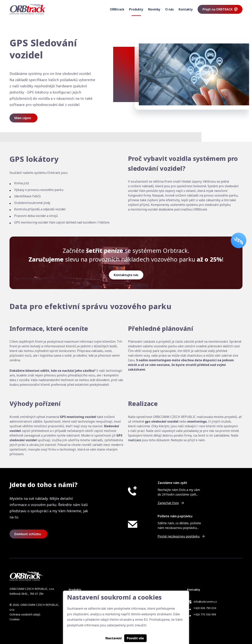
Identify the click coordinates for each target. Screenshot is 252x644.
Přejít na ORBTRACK (218, 9)
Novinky (154, 9)
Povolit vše (135, 638)
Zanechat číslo (168, 503)
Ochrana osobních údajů (25, 614)
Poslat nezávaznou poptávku (179, 536)
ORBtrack (117, 9)
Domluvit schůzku (28, 534)
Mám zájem (23, 118)
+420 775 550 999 (205, 614)
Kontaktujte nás (126, 275)
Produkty (136, 9)
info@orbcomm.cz (205, 602)
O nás (169, 9)
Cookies (15, 619)
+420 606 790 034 (205, 608)
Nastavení (114, 638)
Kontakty (186, 9)
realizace (135, 440)
